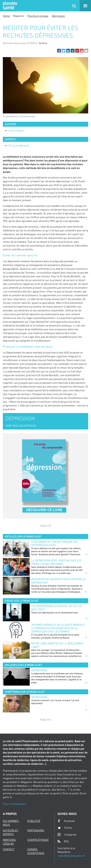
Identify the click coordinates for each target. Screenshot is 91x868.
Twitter (65, 828)
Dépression (58, 16)
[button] (59, 51)
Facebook (66, 821)
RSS (63, 841)
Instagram (67, 834)
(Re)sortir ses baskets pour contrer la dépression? (58, 581)
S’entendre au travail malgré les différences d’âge (54, 543)
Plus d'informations (14, 804)
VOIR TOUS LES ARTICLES (21, 426)
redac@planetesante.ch (71, 856)
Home (6, 16)
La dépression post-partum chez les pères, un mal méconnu (56, 562)
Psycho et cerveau (38, 16)
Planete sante (9, 6)
